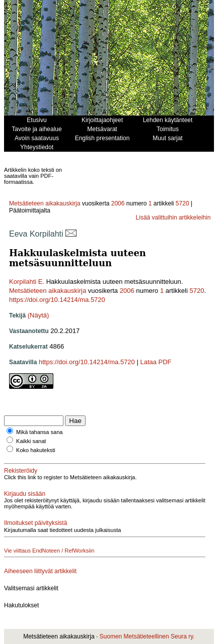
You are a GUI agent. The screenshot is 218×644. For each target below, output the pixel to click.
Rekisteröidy (21, 471)
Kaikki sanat (31, 441)
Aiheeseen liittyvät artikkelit (40, 571)
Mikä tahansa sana (39, 432)
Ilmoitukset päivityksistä (35, 523)
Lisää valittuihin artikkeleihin (173, 218)
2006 (118, 203)
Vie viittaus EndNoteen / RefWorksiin (49, 551)
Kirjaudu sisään (25, 494)
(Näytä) (39, 315)
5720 (183, 203)
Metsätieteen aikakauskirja (45, 203)
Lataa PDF (156, 362)
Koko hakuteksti (36, 450)
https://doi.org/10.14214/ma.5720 (57, 300)
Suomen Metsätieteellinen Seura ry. (147, 636)
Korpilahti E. (27, 282)
